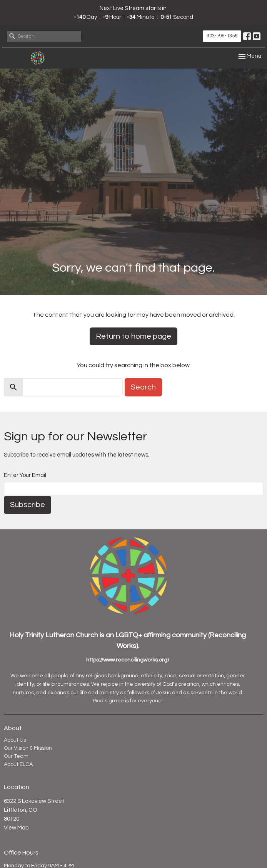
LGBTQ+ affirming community (161, 635)
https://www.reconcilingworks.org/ (128, 660)
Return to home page (133, 336)
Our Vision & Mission (28, 748)
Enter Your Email (25, 475)
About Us (15, 740)
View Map (16, 828)
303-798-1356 (222, 36)
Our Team (16, 756)
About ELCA (18, 764)
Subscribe (28, 505)
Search (143, 387)
